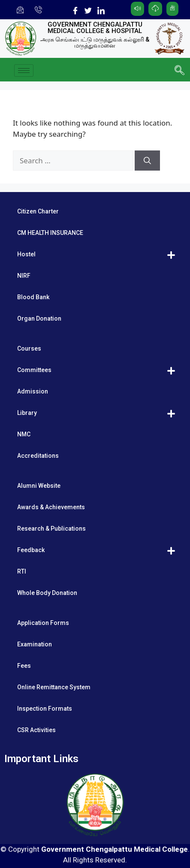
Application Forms (43, 623)
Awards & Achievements (51, 507)
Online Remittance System (54, 687)
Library (27, 413)
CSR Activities (36, 730)
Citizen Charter (38, 211)
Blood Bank (33, 297)
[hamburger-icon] (24, 71)
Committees (34, 370)
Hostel (26, 254)
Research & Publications (51, 529)
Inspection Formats (45, 709)
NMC (24, 434)
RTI (22, 571)
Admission (33, 391)
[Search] (147, 161)
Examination (35, 644)
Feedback (31, 550)
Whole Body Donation (47, 593)
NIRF (24, 276)
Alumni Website (39, 486)
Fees (24, 666)
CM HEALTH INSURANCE (50, 233)
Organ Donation (39, 318)
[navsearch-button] (179, 71)
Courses (29, 348)
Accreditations (38, 456)
